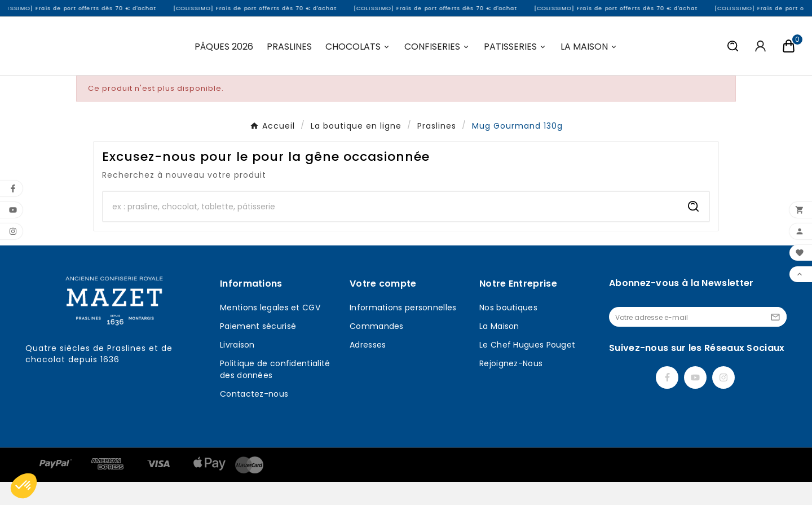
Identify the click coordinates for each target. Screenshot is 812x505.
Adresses (368, 368)
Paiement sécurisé (258, 349)
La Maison (499, 349)
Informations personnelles (403, 331)
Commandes (377, 349)
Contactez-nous (254, 417)
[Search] (694, 230)
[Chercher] (391, 230)
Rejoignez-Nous (511, 387)
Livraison (237, 368)
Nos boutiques (508, 331)
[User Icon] (760, 57)
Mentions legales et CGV (270, 331)
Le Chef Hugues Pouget (527, 368)
